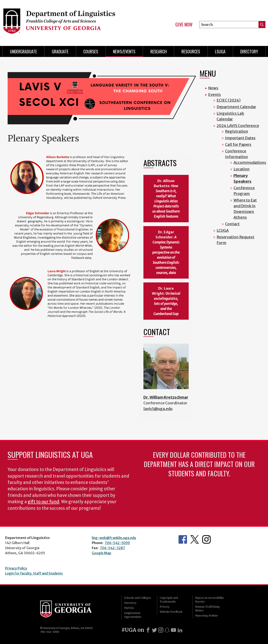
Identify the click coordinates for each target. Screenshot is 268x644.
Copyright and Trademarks (169, 600)
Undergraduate (23, 51)
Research (159, 51)
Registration (237, 131)
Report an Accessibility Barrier (210, 600)
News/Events (124, 51)
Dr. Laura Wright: (166, 301)
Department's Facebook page (183, 539)
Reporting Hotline (207, 616)
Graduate (60, 51)
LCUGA (223, 230)
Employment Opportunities (133, 615)
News (213, 88)
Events (214, 95)
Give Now (184, 25)
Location (242, 169)
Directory (249, 51)
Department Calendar (236, 107)
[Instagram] (161, 630)
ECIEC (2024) (229, 100)
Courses (91, 51)
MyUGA (129, 608)
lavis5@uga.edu (158, 409)
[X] (154, 630)
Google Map (102, 553)
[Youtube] (173, 630)
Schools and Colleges (138, 598)
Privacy (165, 607)
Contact (232, 224)
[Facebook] (148, 630)
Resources (191, 51)
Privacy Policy (16, 568)
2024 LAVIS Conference (238, 126)
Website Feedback (171, 612)
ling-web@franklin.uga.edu (114, 538)
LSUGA (220, 51)
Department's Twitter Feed (195, 539)
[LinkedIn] (180, 630)
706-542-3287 (112, 548)
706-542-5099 (117, 543)
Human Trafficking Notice (208, 609)
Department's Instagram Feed (206, 539)
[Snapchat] (167, 630)
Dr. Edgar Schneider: (166, 252)
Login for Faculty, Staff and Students (34, 573)
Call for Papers (238, 144)
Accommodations (250, 162)
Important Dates (240, 138)
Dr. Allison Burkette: (166, 199)
